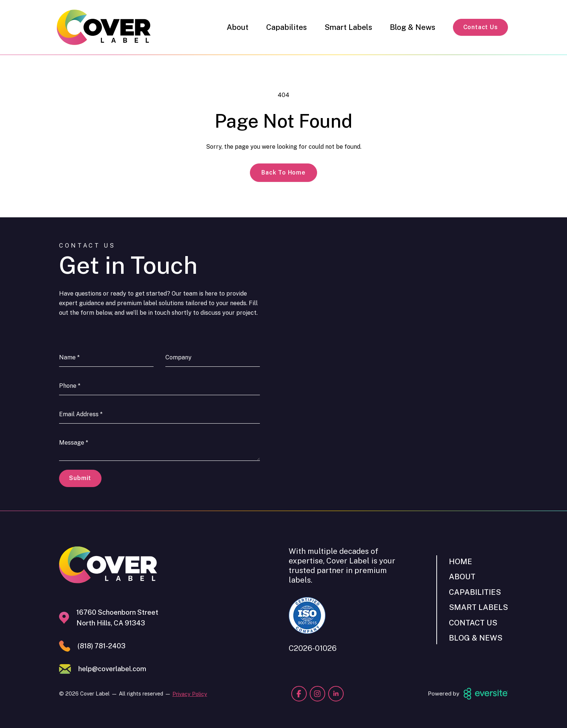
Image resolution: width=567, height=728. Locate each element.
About (238, 27)
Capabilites (286, 27)
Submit (80, 478)
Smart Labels (348, 27)
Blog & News (413, 27)
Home (461, 561)
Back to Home (283, 172)
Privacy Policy (190, 694)
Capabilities (475, 592)
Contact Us (481, 27)
